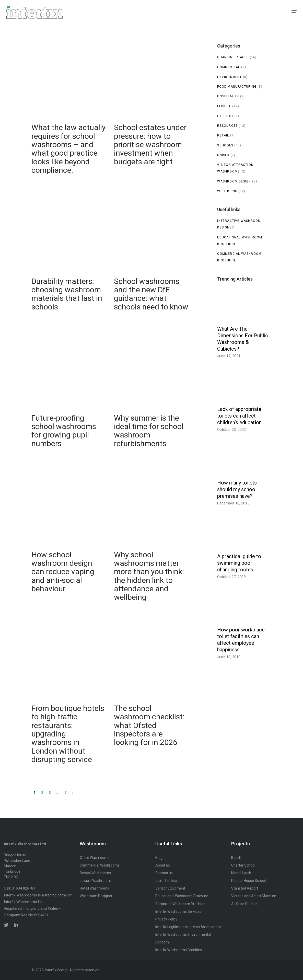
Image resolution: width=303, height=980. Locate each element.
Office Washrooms (95, 858)
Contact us (164, 873)
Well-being (227, 191)
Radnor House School (248, 881)
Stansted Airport (245, 888)
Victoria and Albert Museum (254, 896)
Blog (159, 858)
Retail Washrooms (94, 888)
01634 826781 (24, 888)
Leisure (224, 106)
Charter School (243, 865)
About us (163, 865)
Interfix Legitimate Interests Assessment (188, 927)
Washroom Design (234, 181)
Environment (229, 77)
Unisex (223, 155)
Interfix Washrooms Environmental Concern (183, 938)
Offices (224, 116)
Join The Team (167, 881)
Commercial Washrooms (100, 865)
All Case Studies (244, 904)
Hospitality (228, 96)
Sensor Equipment (170, 888)
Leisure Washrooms (96, 881)
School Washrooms (95, 873)
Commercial (229, 67)
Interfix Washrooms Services (178, 912)
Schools (225, 145)
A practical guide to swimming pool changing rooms (239, 563)
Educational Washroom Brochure (182, 896)
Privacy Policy (166, 919)
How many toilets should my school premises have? (237, 489)
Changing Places (233, 57)
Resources (227, 126)
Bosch (236, 858)
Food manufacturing (237, 87)
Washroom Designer (96, 896)
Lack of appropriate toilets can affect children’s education (239, 416)
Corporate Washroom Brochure (180, 904)
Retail (223, 135)
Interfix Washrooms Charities (179, 950)
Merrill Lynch (241, 873)
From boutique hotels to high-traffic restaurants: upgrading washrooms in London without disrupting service (69, 701)
